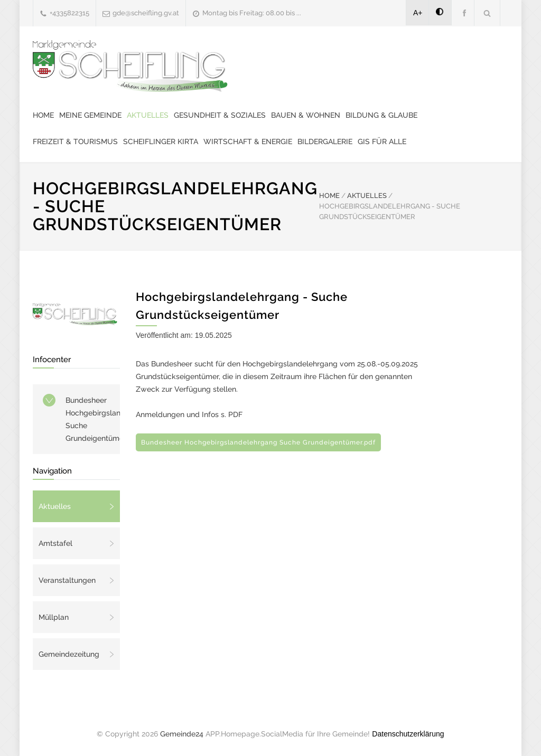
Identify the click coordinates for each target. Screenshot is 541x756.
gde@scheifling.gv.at (146, 13)
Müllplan (54, 617)
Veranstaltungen (67, 580)
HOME (329, 196)
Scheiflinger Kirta (161, 141)
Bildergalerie (325, 141)
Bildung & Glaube (381, 115)
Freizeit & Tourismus (75, 141)
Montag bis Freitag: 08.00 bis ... (252, 13)
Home (43, 115)
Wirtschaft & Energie (248, 141)
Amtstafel (55, 543)
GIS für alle (382, 141)
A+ (418, 13)
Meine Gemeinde (90, 115)
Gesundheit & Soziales (220, 115)
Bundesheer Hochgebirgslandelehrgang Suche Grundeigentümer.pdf (93, 419)
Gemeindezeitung (69, 654)
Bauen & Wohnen (306, 115)
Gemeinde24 (182, 734)
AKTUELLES (367, 196)
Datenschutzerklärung (408, 734)
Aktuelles (148, 115)
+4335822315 (69, 13)
